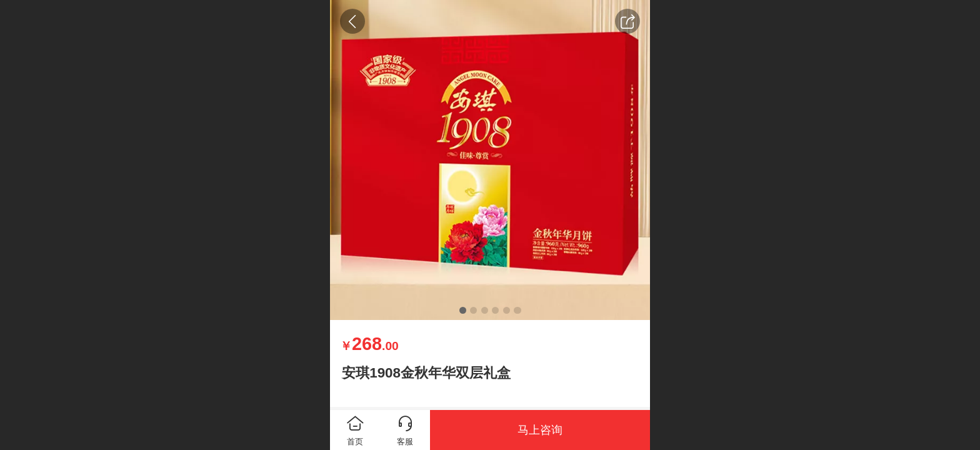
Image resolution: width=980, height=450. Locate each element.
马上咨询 (540, 430)
